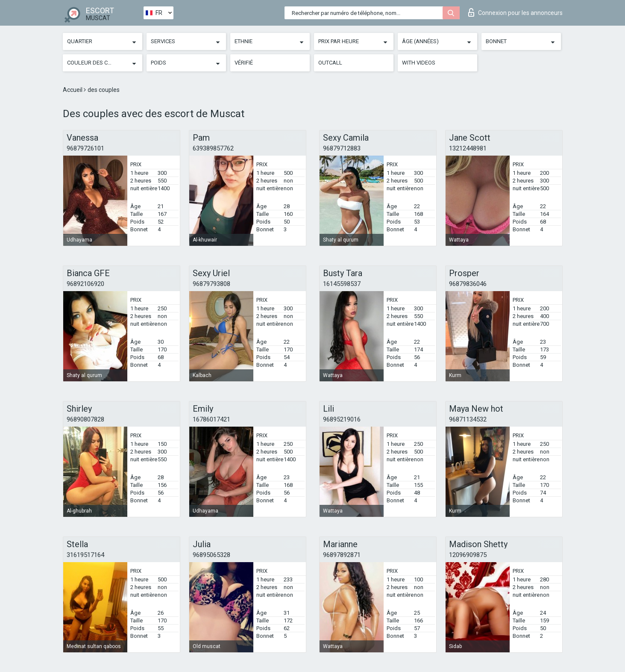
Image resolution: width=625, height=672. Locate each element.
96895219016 (342, 419)
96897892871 (342, 555)
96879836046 (468, 284)
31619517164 (85, 555)
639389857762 (213, 148)
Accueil (73, 90)
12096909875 (468, 555)
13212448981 (468, 148)
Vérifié (244, 63)
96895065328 (211, 555)
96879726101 (85, 148)
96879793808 (211, 284)
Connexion (515, 12)
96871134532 (468, 419)
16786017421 (211, 419)
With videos (419, 63)
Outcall (330, 63)
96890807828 (85, 419)
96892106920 (85, 284)
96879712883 (342, 148)
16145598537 (342, 284)
